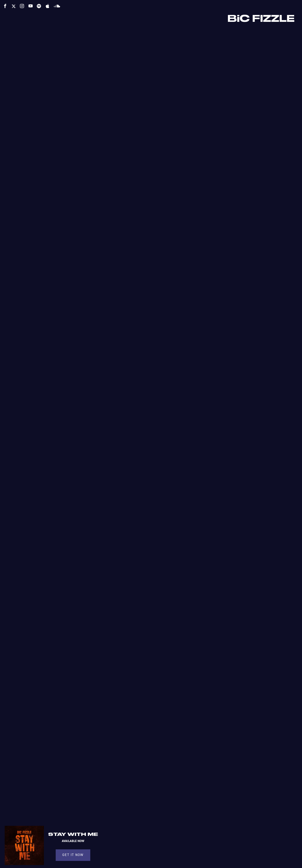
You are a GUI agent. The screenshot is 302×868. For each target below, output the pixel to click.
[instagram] (22, 6)
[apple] (47, 6)
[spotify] (39, 6)
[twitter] (14, 6)
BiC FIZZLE (261, 19)
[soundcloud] (57, 6)
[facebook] (5, 6)
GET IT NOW (73, 855)
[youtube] (31, 6)
